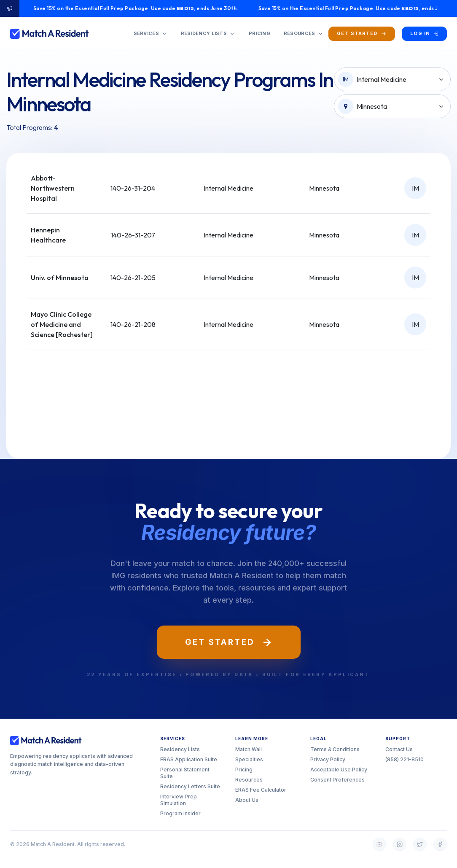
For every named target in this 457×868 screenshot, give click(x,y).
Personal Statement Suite (185, 773)
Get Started (229, 642)
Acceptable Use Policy (339, 770)
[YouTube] (379, 844)
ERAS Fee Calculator (261, 790)
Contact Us (399, 749)
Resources (249, 780)
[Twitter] (420, 844)
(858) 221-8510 (405, 759)
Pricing (244, 770)
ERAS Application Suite (189, 759)
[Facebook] (440, 844)
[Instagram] (400, 844)
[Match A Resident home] (50, 34)
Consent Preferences (337, 780)
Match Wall (249, 749)
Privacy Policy (328, 759)
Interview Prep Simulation (179, 800)
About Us (247, 800)
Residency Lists (180, 749)
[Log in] (424, 34)
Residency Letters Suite (190, 786)
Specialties (249, 759)
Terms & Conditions (335, 749)
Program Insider (180, 813)
